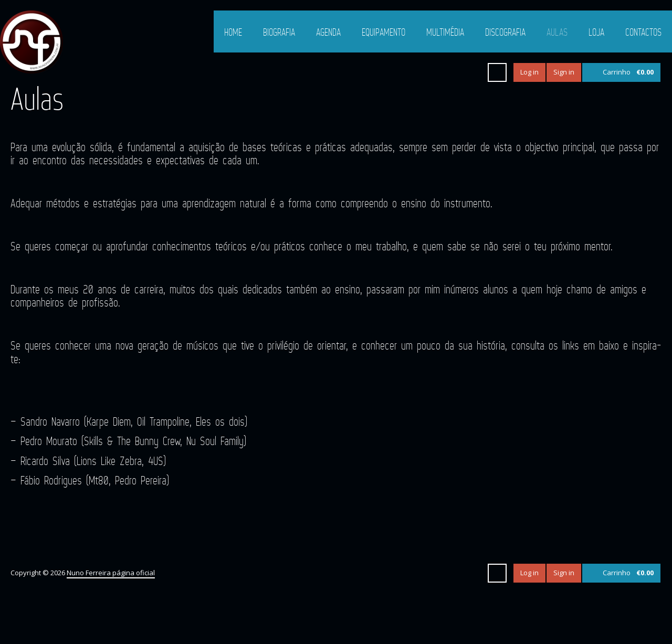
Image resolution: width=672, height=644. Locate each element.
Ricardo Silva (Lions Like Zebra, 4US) (93, 461)
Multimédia (445, 32)
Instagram (471, 72)
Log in (529, 72)
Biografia (279, 32)
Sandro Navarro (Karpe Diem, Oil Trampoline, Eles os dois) (134, 421)
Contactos (643, 32)
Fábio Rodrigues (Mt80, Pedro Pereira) (95, 480)
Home (233, 32)
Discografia (505, 32)
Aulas (557, 32)
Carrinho (628, 72)
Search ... (497, 72)
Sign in (564, 72)
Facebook (434, 72)
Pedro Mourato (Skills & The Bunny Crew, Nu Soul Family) (133, 441)
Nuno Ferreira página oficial (111, 573)
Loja (596, 32)
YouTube (453, 72)
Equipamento (384, 32)
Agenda (328, 32)
